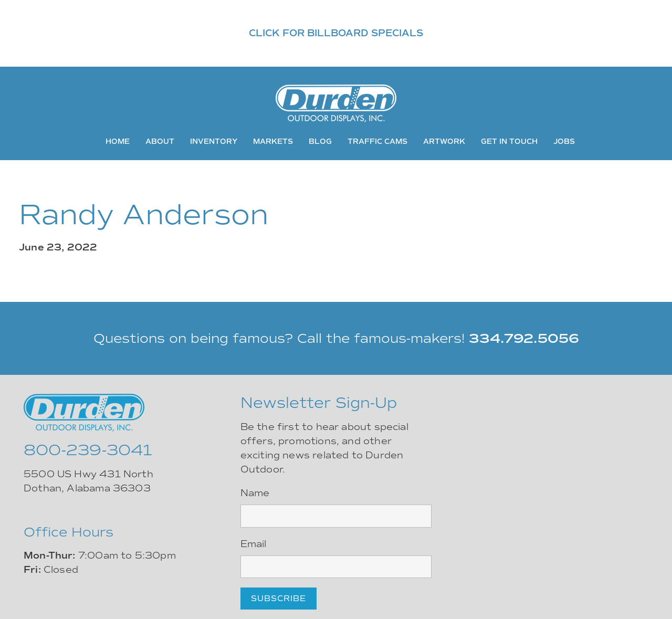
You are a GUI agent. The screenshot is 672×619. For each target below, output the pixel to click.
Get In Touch (509, 141)
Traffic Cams (377, 141)
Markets (273, 141)
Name (255, 493)
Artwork (444, 141)
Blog (320, 141)
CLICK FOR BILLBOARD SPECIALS (336, 33)
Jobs (564, 141)
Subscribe (279, 599)
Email (254, 544)
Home (118, 141)
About (160, 141)
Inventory (214, 141)
